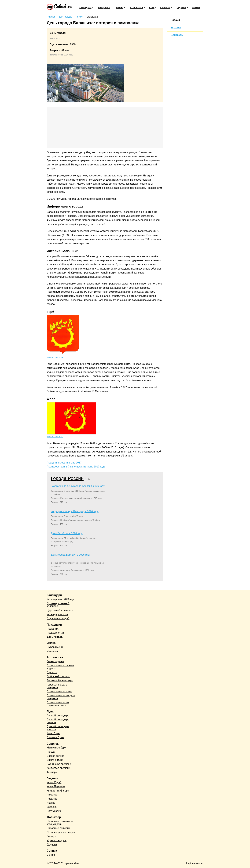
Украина (176, 27)
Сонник (196, 8)
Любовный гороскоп (59, 676)
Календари (85, 8)
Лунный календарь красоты (58, 728)
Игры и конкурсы (57, 840)
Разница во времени (59, 764)
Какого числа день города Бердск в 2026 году (78, 486)
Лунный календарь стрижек (58, 721)
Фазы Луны (53, 733)
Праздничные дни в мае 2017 (64, 463)
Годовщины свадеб (58, 618)
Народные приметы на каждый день (60, 823)
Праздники (104, 8)
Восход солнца (56, 756)
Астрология (136, 8)
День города (55, 637)
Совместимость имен (59, 691)
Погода (51, 752)
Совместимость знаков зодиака (60, 667)
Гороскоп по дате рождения (57, 686)
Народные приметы (58, 828)
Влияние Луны (55, 737)
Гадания (181, 8)
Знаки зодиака (55, 661)
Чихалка (52, 795)
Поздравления (55, 633)
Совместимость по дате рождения (61, 697)
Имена (120, 8)
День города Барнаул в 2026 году (71, 555)
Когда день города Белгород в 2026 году (75, 511)
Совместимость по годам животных (58, 704)
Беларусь (177, 35)
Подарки (52, 844)
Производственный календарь (58, 605)
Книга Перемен (56, 786)
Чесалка (52, 799)
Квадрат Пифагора (58, 791)
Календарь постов (57, 614)
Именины (52, 651)
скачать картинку (55, 357)
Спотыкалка (54, 811)
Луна (152, 8)
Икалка (51, 803)
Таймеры (52, 772)
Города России (67, 478)
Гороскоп (52, 672)
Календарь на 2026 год (60, 599)
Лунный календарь (58, 716)
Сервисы (165, 8)
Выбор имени (55, 647)
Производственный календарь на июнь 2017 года (76, 467)
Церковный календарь (60, 610)
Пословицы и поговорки (61, 832)
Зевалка (52, 807)
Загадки (51, 836)
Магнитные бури (56, 748)
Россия (175, 20)
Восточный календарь (60, 680)
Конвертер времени (58, 768)
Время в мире (55, 760)
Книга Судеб (54, 782)
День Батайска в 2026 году (67, 533)
